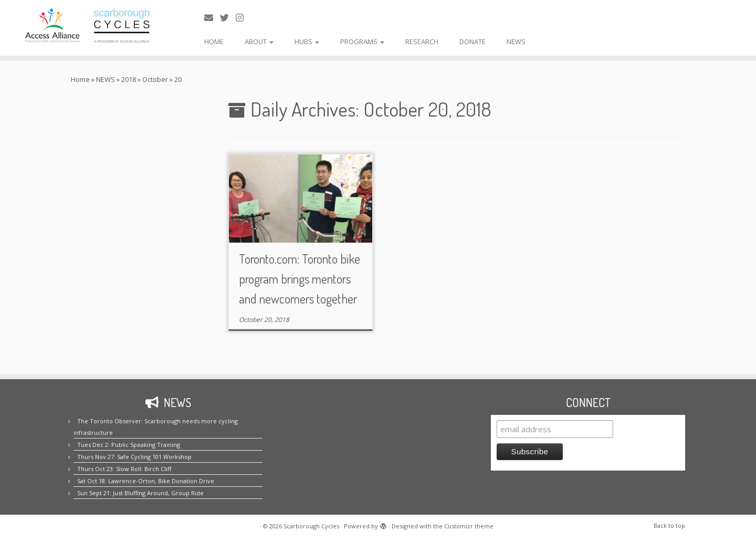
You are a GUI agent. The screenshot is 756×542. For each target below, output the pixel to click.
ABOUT (259, 41)
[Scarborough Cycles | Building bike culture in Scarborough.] (87, 26)
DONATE (472, 41)
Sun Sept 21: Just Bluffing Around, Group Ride (140, 493)
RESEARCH (422, 41)
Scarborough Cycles (311, 526)
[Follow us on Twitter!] (228, 18)
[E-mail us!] (212, 18)
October (155, 79)
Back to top (669, 525)
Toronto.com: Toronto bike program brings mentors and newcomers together (300, 279)
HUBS (307, 41)
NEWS (516, 41)
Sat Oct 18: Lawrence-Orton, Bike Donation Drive (146, 481)
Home (80, 79)
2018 (129, 79)
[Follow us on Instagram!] (243, 18)
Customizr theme (469, 526)
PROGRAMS (362, 41)
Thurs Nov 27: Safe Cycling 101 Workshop (134, 457)
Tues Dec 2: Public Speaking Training (129, 445)
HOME (214, 41)
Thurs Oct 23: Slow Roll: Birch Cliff (124, 469)
